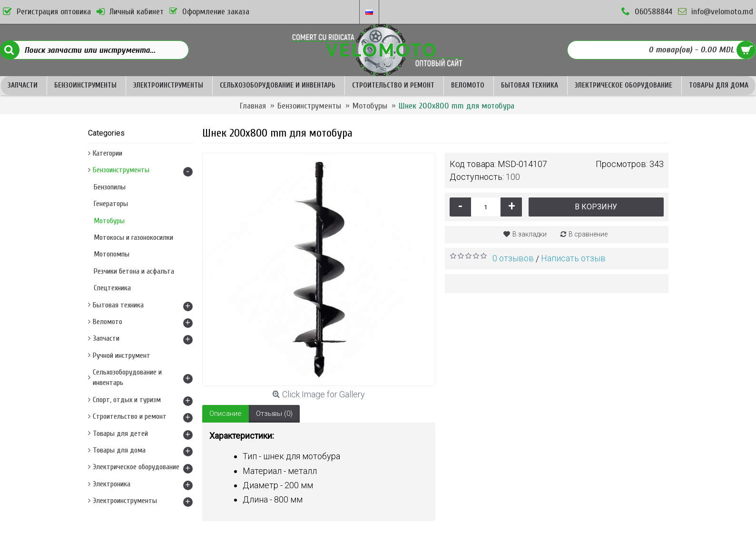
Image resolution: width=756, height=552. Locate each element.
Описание (226, 414)
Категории (108, 153)
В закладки (530, 234)
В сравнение (588, 234)
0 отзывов (513, 258)
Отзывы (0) (274, 414)
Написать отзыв (573, 258)
